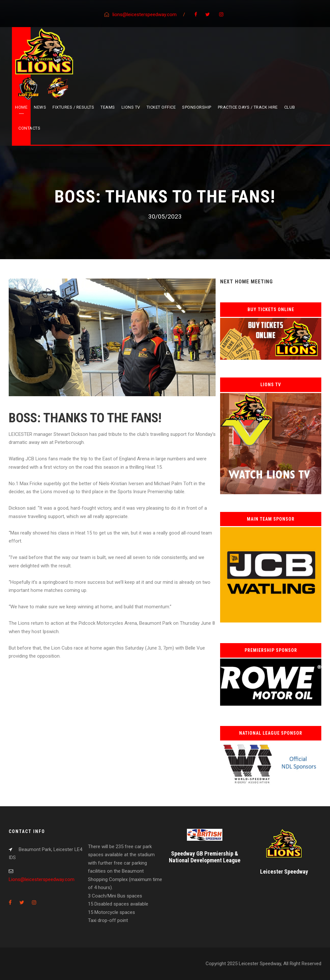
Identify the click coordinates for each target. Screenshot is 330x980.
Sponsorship (197, 107)
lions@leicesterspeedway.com (145, 15)
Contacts (29, 128)
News (40, 107)
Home (21, 107)
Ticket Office (161, 107)
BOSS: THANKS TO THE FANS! (85, 418)
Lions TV (131, 107)
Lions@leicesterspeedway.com (42, 879)
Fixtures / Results (73, 107)
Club (290, 107)
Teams (108, 107)
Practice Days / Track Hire (248, 107)
